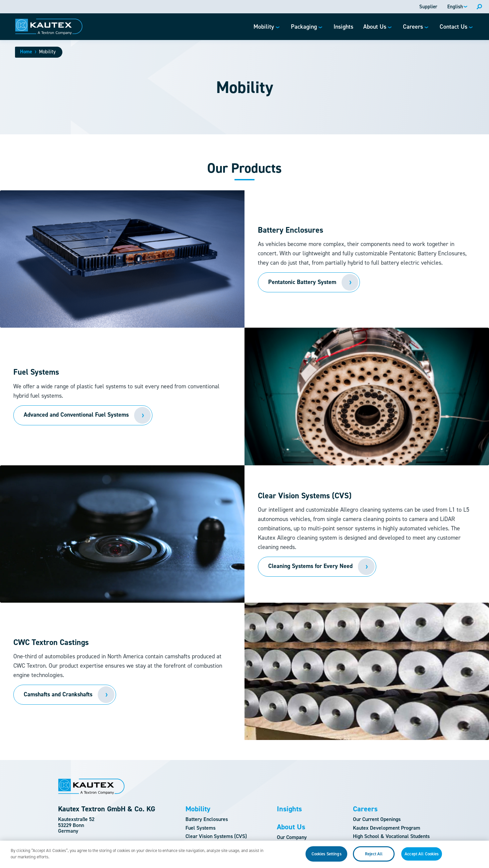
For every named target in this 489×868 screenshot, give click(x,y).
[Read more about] (83, 415)
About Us (291, 827)
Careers (365, 809)
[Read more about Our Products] (309, 282)
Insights (289, 809)
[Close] (478, 860)
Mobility (198, 809)
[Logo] (49, 27)
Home (26, 52)
